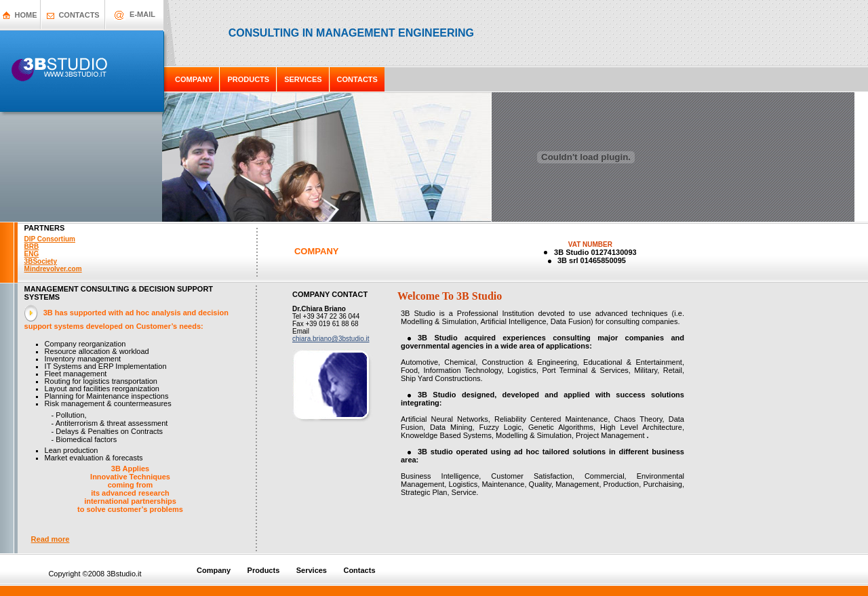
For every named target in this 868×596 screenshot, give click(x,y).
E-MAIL (142, 14)
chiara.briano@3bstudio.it (331, 339)
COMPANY (194, 79)
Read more (51, 539)
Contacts (359, 570)
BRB (32, 246)
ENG (32, 254)
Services (313, 570)
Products (264, 570)
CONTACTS (79, 15)
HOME (26, 15)
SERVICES (303, 79)
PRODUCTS (248, 79)
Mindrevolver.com (53, 269)
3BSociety (41, 261)
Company (214, 570)
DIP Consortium (50, 239)
